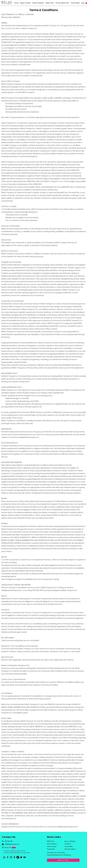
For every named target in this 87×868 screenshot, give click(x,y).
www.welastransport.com (22, 26)
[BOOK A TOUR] (63, 860)
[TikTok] (18, 857)
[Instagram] (11, 857)
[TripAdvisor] (25, 857)
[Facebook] (8, 857)
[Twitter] (21, 857)
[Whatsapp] (4, 857)
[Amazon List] (14, 857)
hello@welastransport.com (28, 437)
